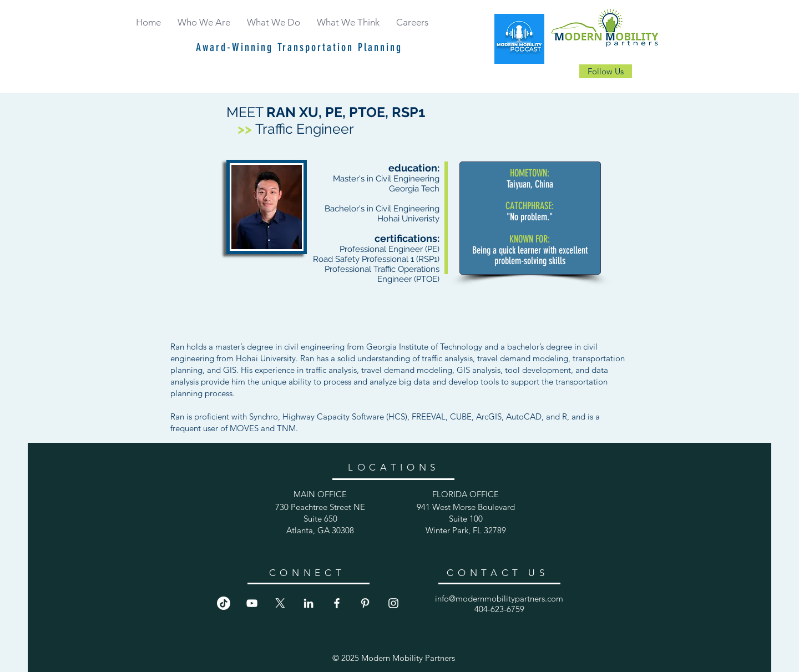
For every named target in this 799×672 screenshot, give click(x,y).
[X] (280, 603)
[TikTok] (224, 603)
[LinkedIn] (309, 603)
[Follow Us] (606, 71)
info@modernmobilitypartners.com (499, 598)
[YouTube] (252, 603)
